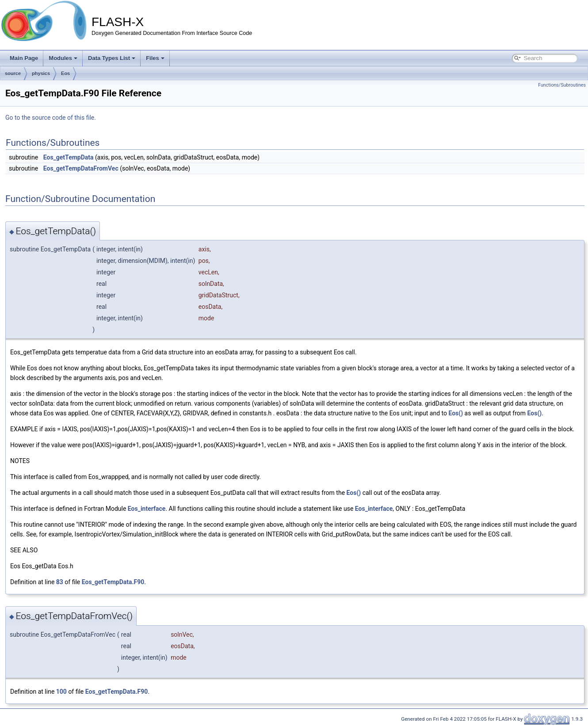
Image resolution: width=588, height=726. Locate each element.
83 (60, 582)
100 (61, 692)
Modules (63, 58)
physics (41, 73)
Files (155, 58)
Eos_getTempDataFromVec (81, 168)
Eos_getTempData (69, 157)
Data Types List (112, 58)
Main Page (24, 58)
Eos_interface (147, 509)
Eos (65, 73)
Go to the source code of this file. (51, 118)
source (13, 73)
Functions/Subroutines (562, 85)
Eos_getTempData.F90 (113, 582)
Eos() (456, 413)
